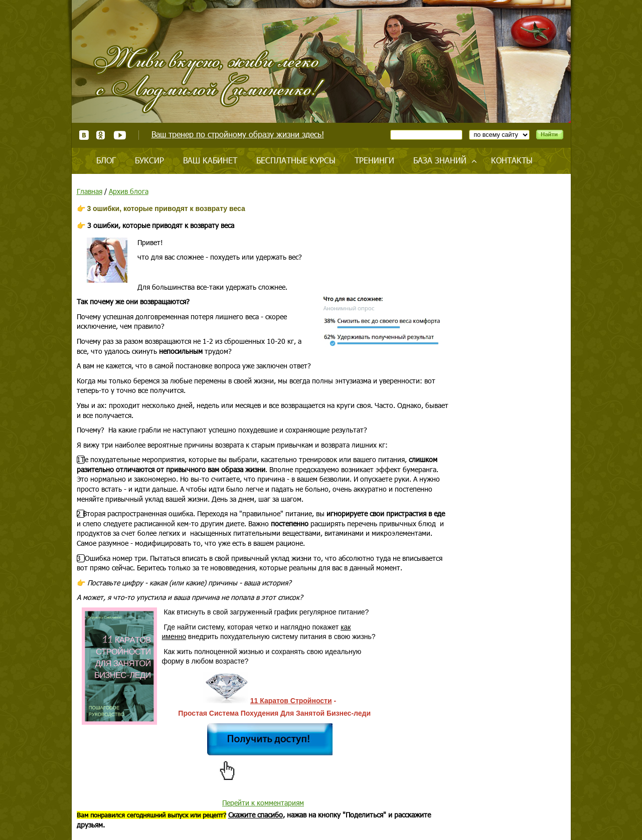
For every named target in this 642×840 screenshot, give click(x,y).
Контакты (512, 160)
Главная (90, 191)
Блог (106, 160)
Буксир (149, 160)
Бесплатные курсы (296, 160)
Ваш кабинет (210, 160)
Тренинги (374, 160)
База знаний (440, 160)
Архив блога (129, 191)
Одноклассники (101, 135)
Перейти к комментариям (263, 803)
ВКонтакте (84, 135)
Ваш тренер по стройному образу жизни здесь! (238, 134)
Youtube (120, 135)
